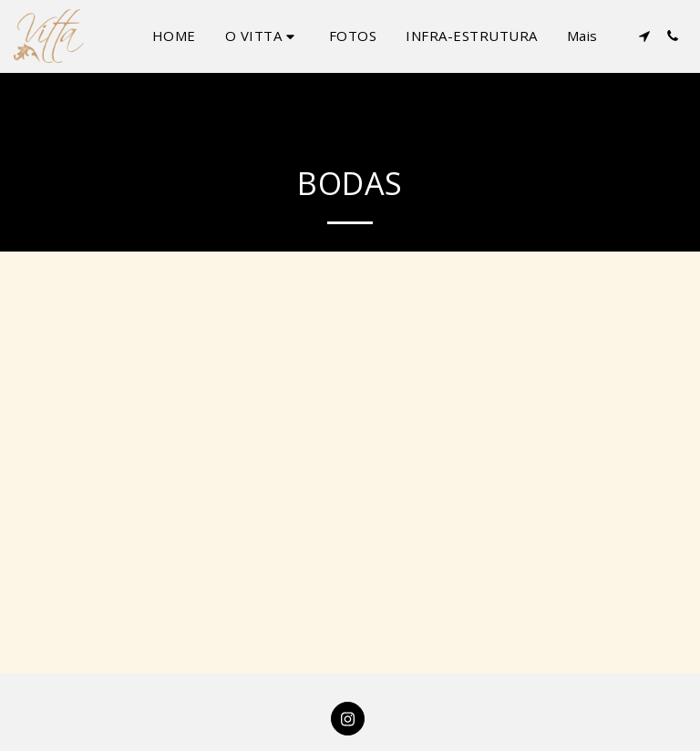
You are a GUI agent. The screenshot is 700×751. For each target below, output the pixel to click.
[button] (262, 36)
